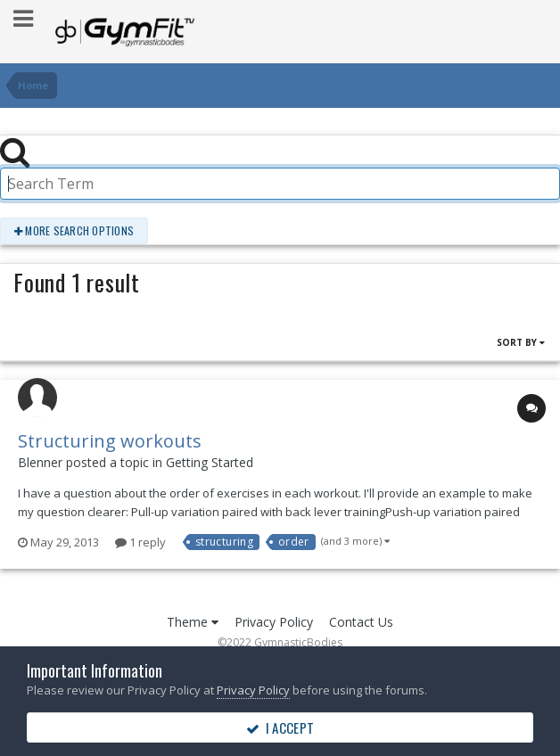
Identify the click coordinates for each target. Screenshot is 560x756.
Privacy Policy (274, 622)
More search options (74, 230)
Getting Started (210, 462)
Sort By (521, 342)
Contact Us (361, 622)
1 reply (140, 542)
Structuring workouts (110, 441)
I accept (280, 727)
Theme (193, 622)
